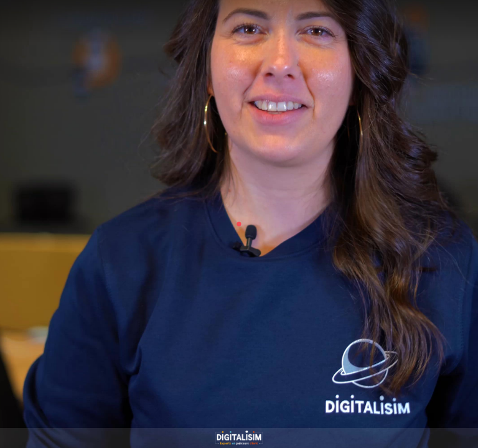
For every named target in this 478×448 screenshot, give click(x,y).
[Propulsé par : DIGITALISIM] (239, 438)
